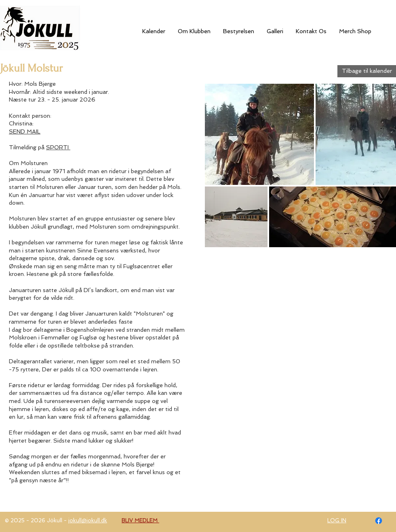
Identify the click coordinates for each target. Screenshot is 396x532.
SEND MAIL (25, 131)
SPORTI (58, 147)
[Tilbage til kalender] (367, 71)
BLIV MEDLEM (140, 520)
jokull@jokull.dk (88, 520)
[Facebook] (379, 521)
